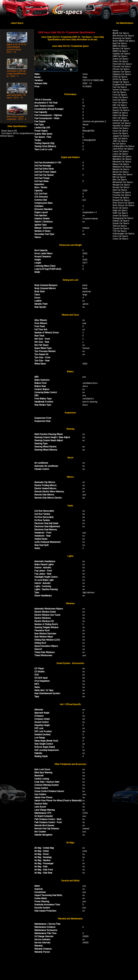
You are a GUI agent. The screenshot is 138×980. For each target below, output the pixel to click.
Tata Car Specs (120, 226)
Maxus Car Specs (121, 164)
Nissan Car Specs (121, 187)
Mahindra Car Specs (122, 156)
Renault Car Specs (121, 200)
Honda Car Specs (121, 120)
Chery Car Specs (120, 61)
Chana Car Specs (120, 59)
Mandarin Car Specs (122, 159)
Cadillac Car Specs (121, 54)
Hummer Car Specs (122, 123)
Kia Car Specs (119, 144)
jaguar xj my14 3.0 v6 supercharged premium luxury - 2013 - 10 (17, 48)
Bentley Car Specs (121, 48)
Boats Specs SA (9, 131)
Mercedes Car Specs (123, 174)
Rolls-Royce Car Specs (123, 205)
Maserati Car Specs (122, 162)
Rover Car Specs (120, 208)
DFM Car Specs (120, 77)
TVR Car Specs (120, 231)
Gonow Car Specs (121, 110)
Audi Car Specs (120, 43)
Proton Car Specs (121, 198)
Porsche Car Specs (122, 195)
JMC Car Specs (120, 141)
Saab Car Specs (120, 210)
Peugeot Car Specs (122, 192)
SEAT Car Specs (120, 213)
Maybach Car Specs (122, 167)
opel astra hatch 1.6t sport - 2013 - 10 (16, 96)
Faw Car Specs (120, 87)
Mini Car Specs (120, 180)
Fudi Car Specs (120, 100)
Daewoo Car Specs (122, 72)
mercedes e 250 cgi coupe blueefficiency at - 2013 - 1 (16, 74)
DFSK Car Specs (120, 79)
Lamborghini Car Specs (123, 146)
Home (115, 31)
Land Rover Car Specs (123, 149)
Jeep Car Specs (120, 138)
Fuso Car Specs (120, 102)
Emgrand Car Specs (122, 84)
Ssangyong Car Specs (123, 218)
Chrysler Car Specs (122, 66)
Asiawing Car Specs (122, 38)
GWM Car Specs (120, 113)
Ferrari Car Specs (121, 90)
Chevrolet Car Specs (122, 64)
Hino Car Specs (120, 118)
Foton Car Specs (120, 97)
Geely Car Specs (120, 108)
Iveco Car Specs (120, 133)
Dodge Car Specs (121, 82)
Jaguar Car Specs (121, 136)
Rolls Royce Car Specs (123, 203)
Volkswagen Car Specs (123, 234)
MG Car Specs (119, 177)
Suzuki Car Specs (121, 223)
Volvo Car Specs (120, 236)
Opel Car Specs (120, 190)
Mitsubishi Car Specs (123, 182)
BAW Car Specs (120, 46)
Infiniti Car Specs (121, 128)
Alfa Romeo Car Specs (123, 36)
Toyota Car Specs (121, 228)
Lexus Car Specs (121, 151)
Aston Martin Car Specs (124, 41)
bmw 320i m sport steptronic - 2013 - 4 (16, 118)
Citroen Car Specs (121, 69)
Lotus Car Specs (120, 154)
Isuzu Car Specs (120, 131)
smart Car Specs (120, 216)
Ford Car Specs (120, 95)
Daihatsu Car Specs (122, 74)
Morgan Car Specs (121, 185)
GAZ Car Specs (120, 105)
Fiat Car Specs (119, 92)
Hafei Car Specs (120, 115)
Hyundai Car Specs (121, 126)
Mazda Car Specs (121, 169)
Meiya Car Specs (121, 172)
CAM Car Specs (120, 56)
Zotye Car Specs (120, 239)
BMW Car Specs (120, 51)
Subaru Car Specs (121, 221)
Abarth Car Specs (121, 33)
